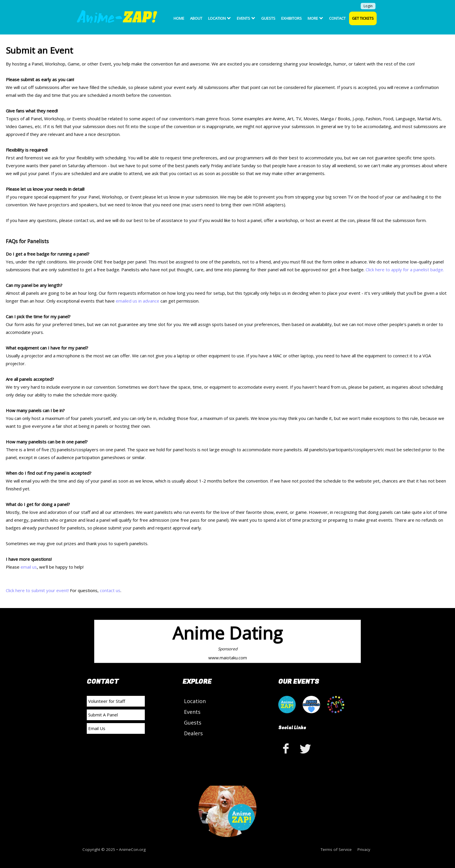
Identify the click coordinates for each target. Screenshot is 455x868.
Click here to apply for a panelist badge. (405, 270)
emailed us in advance (138, 301)
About (196, 18)
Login (368, 6)
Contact (337, 18)
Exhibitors (291, 18)
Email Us (97, 728)
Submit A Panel (103, 715)
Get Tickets (363, 18)
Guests (268, 18)
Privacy (364, 849)
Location (219, 18)
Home (179, 18)
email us (29, 567)
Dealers (193, 733)
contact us (110, 590)
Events (246, 18)
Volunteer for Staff (107, 701)
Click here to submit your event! (37, 590)
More (315, 18)
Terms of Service (336, 849)
